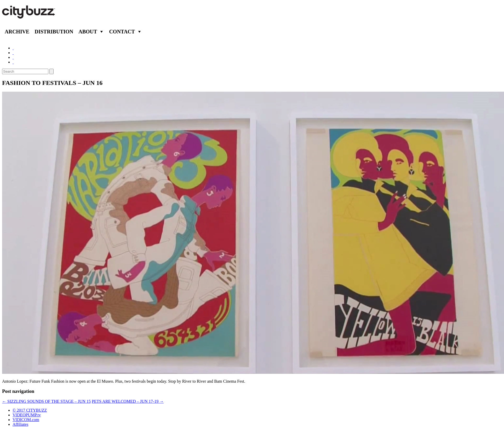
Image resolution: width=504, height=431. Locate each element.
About (88, 32)
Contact (122, 32)
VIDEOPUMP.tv (27, 415)
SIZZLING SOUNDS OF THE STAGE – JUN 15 (46, 401)
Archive (17, 32)
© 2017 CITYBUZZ (30, 410)
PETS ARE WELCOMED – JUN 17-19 (128, 401)
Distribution (54, 32)
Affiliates (20, 424)
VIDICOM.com (26, 420)
